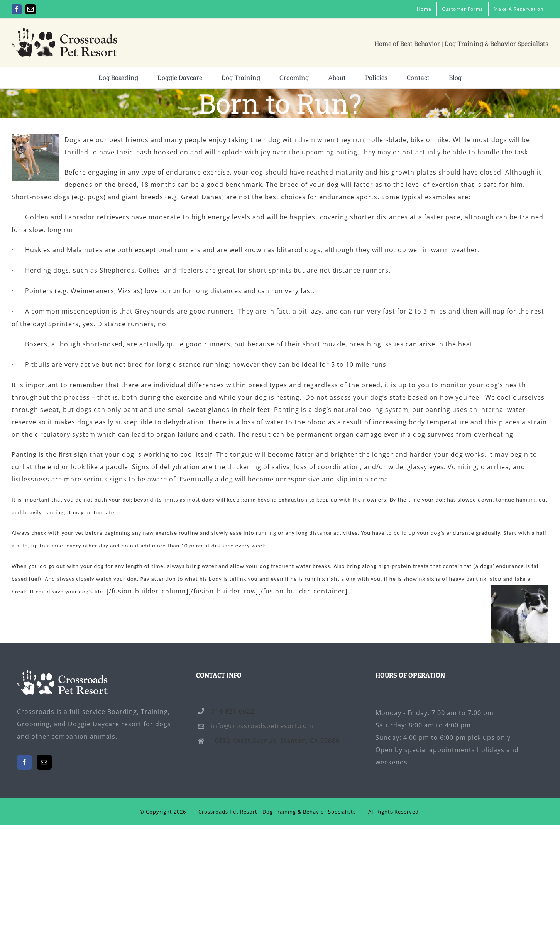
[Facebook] (25, 762)
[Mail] (44, 762)
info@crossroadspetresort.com (262, 726)
